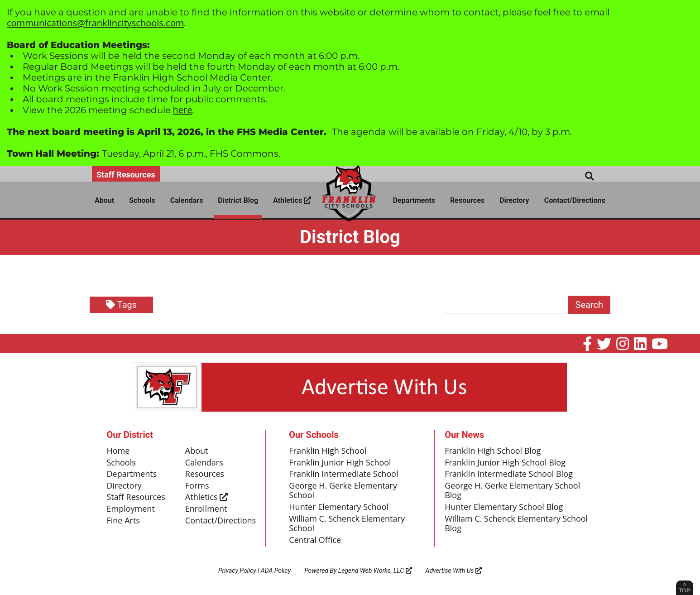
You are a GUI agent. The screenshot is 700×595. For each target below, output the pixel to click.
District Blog (238, 200)
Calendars (187, 200)
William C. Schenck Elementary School (347, 524)
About (104, 200)
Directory (514, 200)
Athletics (292, 200)
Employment (131, 509)
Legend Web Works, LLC (375, 571)
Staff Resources (126, 175)
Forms (197, 486)
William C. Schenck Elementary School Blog (516, 524)
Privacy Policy (237, 571)
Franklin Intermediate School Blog (509, 474)
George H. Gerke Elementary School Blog (512, 491)
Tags (121, 305)
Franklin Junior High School (340, 463)
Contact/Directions (575, 200)
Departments (414, 200)
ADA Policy (276, 571)
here (183, 110)
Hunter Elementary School (339, 507)
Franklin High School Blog (493, 451)
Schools (142, 200)
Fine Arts (123, 521)
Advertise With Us (454, 571)
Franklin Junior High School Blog (505, 463)
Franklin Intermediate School (343, 474)
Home (118, 451)
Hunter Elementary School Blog (504, 507)
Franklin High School (328, 451)
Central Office (315, 540)
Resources (467, 200)
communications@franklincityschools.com (95, 23)
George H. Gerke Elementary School (343, 491)
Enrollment (206, 509)
